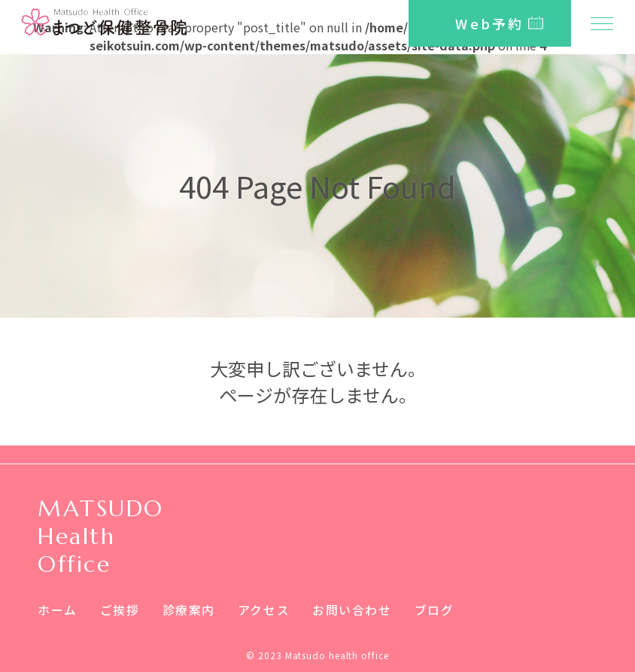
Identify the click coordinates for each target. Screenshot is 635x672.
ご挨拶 (120, 610)
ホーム (58, 610)
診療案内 (189, 610)
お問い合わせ (352, 610)
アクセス (264, 610)
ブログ (434, 610)
